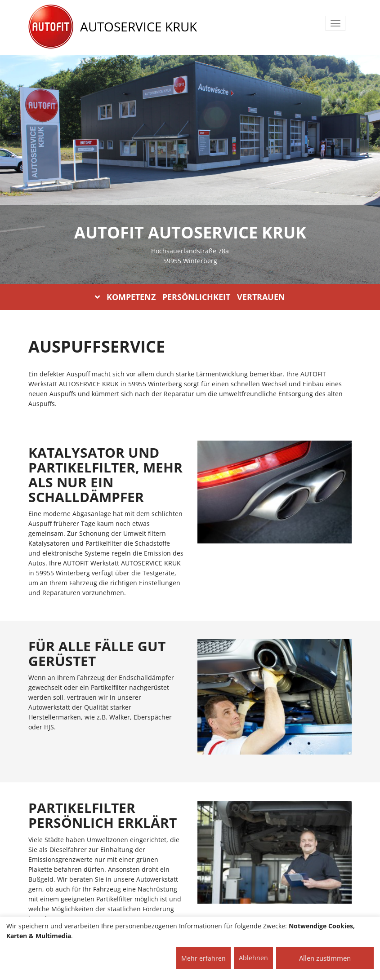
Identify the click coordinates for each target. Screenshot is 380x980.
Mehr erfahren (203, 958)
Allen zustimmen (325, 958)
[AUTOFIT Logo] (51, 27)
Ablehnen (253, 958)
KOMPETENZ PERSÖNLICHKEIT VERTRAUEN (190, 297)
